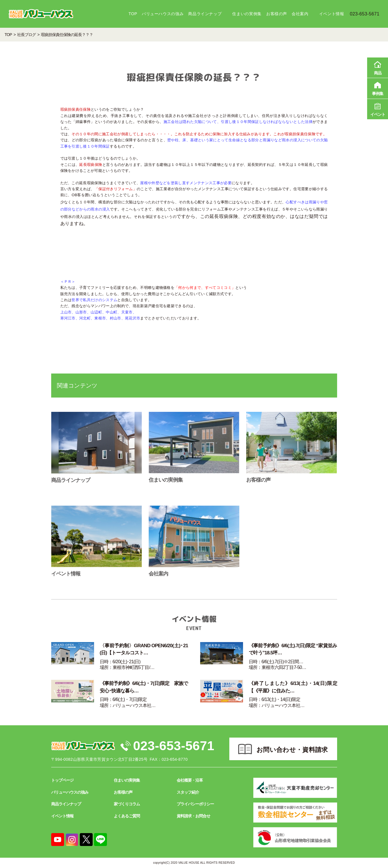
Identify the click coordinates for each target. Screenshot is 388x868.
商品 (378, 67)
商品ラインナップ (205, 14)
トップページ (62, 780)
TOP (133, 14)
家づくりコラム (127, 804)
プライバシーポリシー (195, 804)
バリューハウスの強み (163, 14)
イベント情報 (332, 14)
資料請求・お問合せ (193, 816)
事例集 (378, 88)
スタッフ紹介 (188, 792)
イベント (378, 109)
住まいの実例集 (247, 14)
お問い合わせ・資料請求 (292, 750)
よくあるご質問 (127, 816)
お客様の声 (277, 14)
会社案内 (300, 14)
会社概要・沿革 (190, 780)
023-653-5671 (174, 746)
